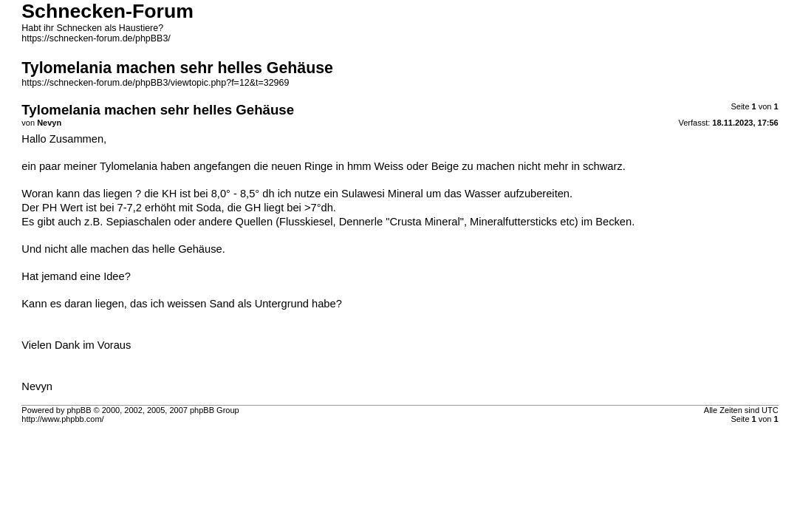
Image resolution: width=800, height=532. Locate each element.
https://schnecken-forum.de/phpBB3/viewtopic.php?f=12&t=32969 (155, 83)
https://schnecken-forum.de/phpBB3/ (96, 38)
